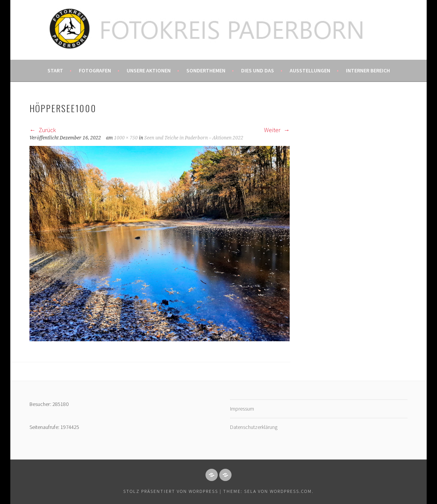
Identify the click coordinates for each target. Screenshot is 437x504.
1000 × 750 (126, 138)
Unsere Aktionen (149, 70)
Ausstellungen (310, 70)
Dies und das (258, 70)
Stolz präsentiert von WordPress (171, 491)
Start (55, 70)
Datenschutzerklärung (254, 427)
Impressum (242, 409)
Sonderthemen (206, 70)
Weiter (277, 130)
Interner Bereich (368, 70)
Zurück (43, 130)
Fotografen (95, 70)
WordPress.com (291, 491)
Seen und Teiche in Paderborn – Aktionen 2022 (194, 138)
